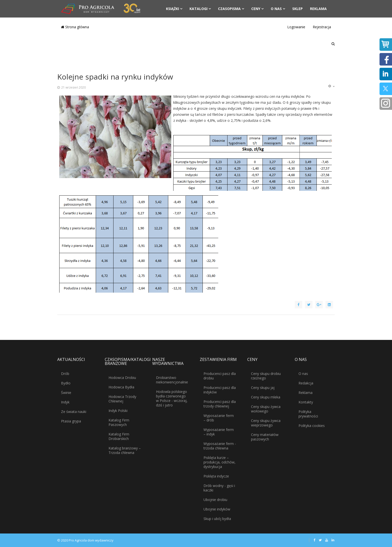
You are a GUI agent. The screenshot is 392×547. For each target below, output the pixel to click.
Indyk (65, 402)
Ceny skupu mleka (266, 397)
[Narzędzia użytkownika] (331, 86)
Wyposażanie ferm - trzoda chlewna (220, 446)
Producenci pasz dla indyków (220, 390)
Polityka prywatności (308, 414)
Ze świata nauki (74, 412)
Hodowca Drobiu (122, 378)
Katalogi (198, 9)
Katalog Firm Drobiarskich (119, 436)
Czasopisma (229, 9)
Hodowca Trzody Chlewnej (122, 399)
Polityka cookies (312, 426)
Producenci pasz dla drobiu (220, 376)
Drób (65, 374)
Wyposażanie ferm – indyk (219, 432)
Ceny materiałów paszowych (265, 437)
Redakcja (306, 383)
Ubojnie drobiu (215, 500)
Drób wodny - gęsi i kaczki (219, 488)
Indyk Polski (118, 411)
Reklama (318, 9)
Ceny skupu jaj (263, 388)
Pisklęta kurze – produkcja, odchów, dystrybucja (219, 462)
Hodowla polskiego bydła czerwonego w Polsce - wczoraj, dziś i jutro (172, 398)
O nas (276, 9)
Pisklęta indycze (216, 476)
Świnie (66, 393)
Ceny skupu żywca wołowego (266, 409)
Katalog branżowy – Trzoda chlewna (125, 450)
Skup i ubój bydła (217, 519)
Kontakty (306, 402)
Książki (172, 9)
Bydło (66, 383)
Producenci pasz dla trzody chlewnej (220, 404)
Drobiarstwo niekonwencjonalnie (172, 380)
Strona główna (75, 27)
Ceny (256, 9)
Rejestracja (322, 27)
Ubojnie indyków (217, 509)
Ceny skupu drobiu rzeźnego (266, 376)
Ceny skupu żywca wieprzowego (266, 423)
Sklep (297, 9)
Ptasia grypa (71, 421)
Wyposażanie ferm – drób (219, 418)
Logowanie (296, 27)
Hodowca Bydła (121, 387)
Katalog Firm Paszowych (119, 422)
